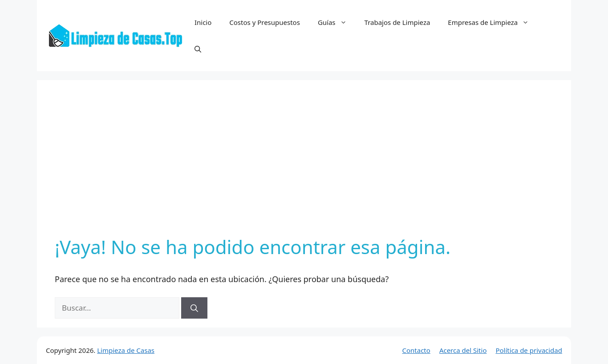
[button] (198, 49)
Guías (337, 22)
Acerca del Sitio (463, 350)
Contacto (416, 350)
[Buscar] (194, 308)
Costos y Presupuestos (265, 22)
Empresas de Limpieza (493, 22)
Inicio (203, 22)
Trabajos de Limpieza (397, 22)
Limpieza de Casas (126, 350)
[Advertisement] (304, 165)
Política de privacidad (529, 350)
